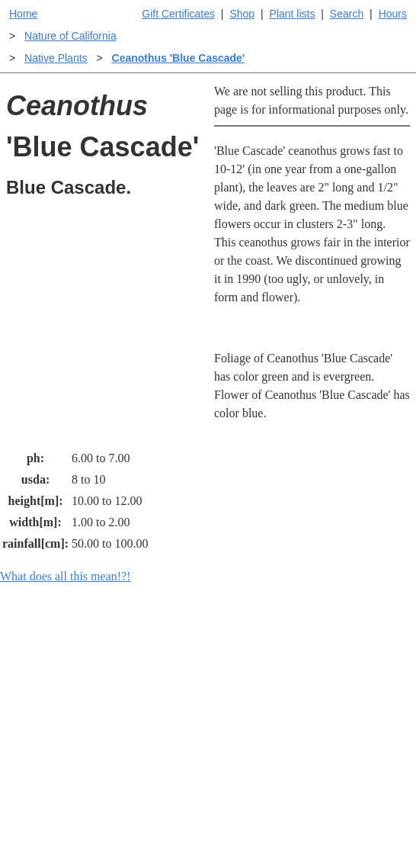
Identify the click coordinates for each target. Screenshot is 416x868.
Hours (393, 14)
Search (347, 14)
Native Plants (56, 58)
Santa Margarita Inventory (351, 701)
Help (223, 691)
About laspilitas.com (346, 786)
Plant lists (293, 14)
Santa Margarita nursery (351, 743)
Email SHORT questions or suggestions (116, 860)
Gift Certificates (178, 14)
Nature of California (70, 36)
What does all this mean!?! (66, 576)
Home (23, 14)
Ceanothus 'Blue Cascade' (179, 58)
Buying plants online (245, 725)
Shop (242, 14)
